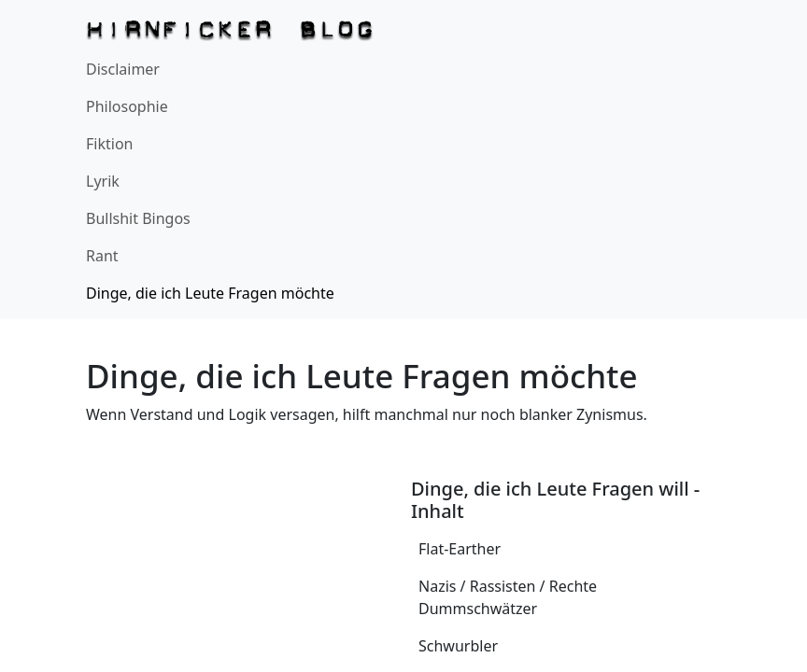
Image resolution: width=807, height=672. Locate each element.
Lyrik (103, 181)
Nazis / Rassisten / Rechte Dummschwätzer (508, 597)
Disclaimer (123, 69)
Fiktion (109, 144)
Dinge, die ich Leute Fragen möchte (210, 293)
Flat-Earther (460, 549)
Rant (102, 256)
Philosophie (127, 106)
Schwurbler (458, 646)
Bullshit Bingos (138, 218)
